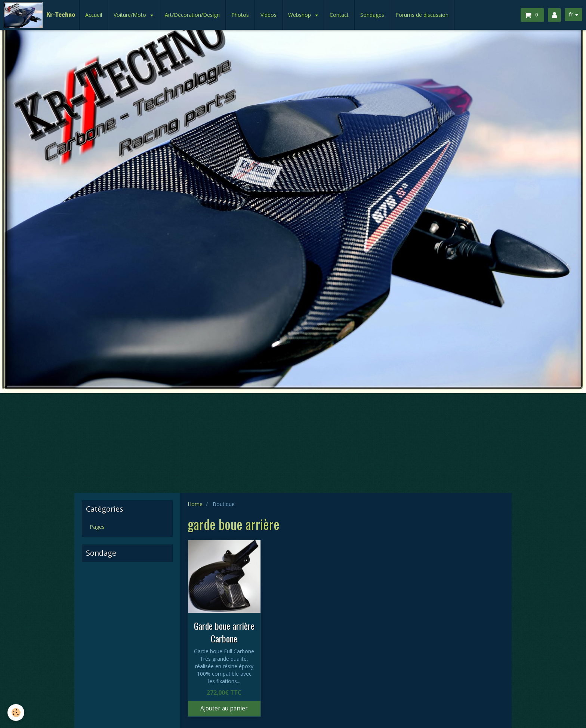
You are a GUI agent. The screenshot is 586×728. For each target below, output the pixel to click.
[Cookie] (16, 712)
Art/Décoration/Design (192, 15)
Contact (339, 15)
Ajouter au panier (224, 708)
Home (195, 504)
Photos (240, 15)
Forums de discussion (422, 15)
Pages (97, 527)
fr (571, 14)
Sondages (372, 15)
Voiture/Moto (131, 15)
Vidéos (269, 15)
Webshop (300, 15)
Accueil (94, 15)
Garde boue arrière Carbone (224, 632)
